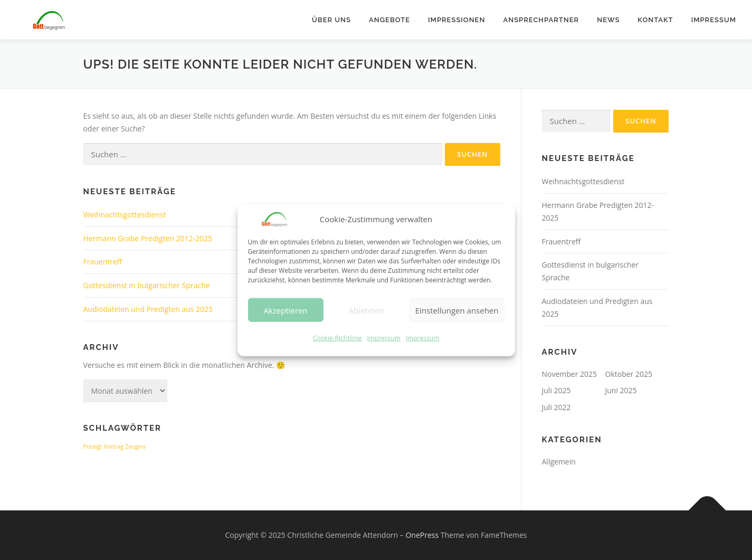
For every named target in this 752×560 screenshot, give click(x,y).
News (608, 20)
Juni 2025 (621, 390)
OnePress (422, 535)
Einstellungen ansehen (457, 310)
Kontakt (655, 20)
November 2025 (570, 374)
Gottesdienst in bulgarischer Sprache (147, 285)
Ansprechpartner (541, 20)
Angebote (389, 20)
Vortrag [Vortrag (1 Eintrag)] (114, 447)
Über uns (331, 20)
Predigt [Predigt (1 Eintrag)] (93, 447)
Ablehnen (367, 310)
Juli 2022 (556, 407)
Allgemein (559, 462)
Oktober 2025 (629, 374)
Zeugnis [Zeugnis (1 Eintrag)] (135, 447)
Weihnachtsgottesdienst (125, 215)
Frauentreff (103, 262)
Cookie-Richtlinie (337, 338)
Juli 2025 (556, 390)
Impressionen (456, 20)
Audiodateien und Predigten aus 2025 (148, 309)
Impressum (384, 338)
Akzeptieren (285, 310)
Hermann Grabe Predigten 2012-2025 (148, 238)
